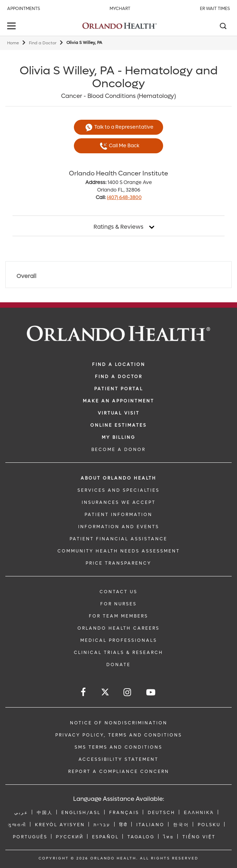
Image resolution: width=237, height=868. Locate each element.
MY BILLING (118, 437)
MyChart (120, 9)
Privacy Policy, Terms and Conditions (119, 735)
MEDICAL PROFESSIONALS (119, 640)
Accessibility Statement (118, 759)
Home (13, 43)
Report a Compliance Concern (119, 772)
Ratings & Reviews (118, 227)
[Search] (223, 27)
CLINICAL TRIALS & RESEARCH (118, 653)
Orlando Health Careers (118, 628)
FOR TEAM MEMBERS (118, 616)
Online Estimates (118, 425)
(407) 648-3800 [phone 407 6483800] (124, 197)
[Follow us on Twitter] (105, 693)
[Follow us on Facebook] (84, 692)
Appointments (24, 9)
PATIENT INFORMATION (118, 515)
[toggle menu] (12, 27)
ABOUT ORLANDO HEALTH (118, 478)
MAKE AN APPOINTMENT (118, 401)
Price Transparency (118, 563)
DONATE (118, 665)
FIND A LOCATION (119, 364)
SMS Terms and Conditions (118, 747)
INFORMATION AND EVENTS (119, 527)
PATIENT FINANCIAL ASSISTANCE (118, 539)
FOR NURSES (118, 604)
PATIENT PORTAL (119, 389)
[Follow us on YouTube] (151, 692)
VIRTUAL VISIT (119, 413)
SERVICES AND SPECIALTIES (118, 490)
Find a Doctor (43, 43)
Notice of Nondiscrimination (119, 723)
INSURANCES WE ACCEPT (119, 502)
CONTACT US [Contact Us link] (118, 592)
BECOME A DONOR (118, 450)
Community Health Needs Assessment (119, 551)
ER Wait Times (215, 9)
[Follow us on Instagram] (128, 692)
